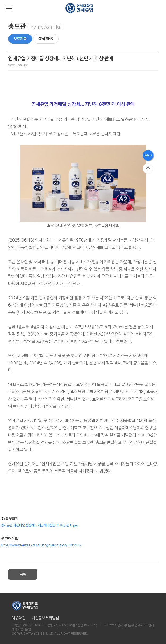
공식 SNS (46, 39)
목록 (23, 574)
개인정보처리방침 (45, 618)
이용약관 (19, 618)
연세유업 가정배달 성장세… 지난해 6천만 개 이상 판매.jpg (39, 525)
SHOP (148, 155)
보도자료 (20, 39)
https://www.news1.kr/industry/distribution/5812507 (41, 545)
